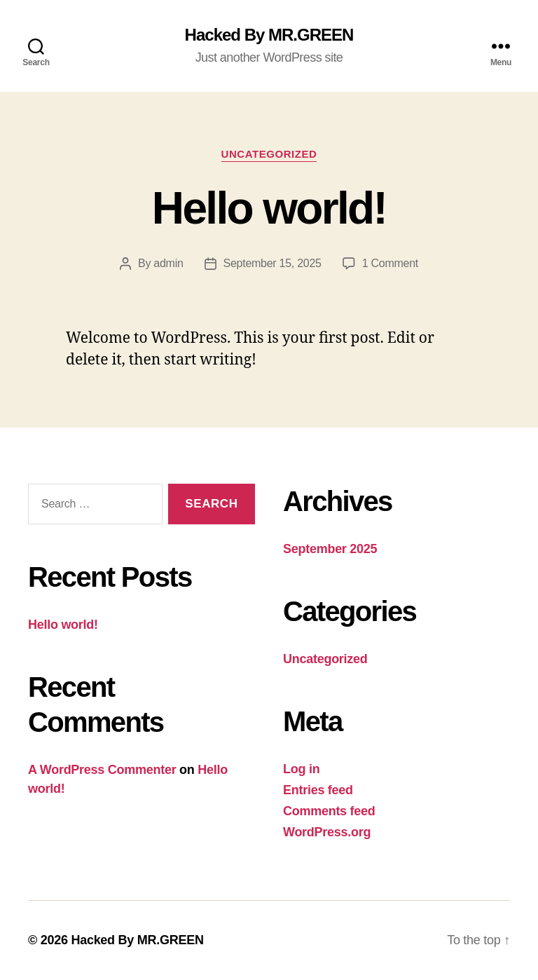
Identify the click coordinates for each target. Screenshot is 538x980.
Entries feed (318, 790)
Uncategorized (269, 154)
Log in (301, 769)
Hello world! (269, 208)
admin (168, 263)
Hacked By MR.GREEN (269, 35)
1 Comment (390, 263)
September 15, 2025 (273, 263)
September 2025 (330, 549)
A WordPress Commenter (102, 770)
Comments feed (329, 811)
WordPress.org (327, 832)
